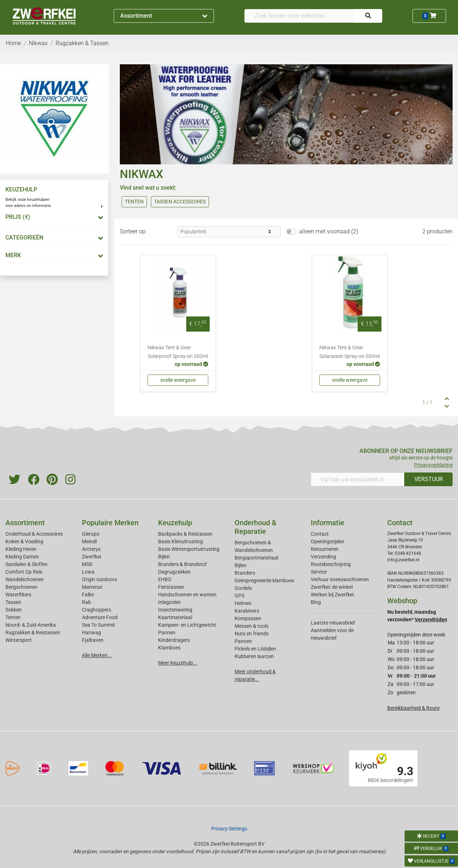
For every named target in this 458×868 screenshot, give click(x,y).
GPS (239, 596)
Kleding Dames (22, 557)
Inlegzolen (169, 602)
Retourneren (325, 549)
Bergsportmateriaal (256, 558)
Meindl (89, 541)
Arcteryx (91, 549)
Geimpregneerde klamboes (264, 580)
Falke (88, 595)
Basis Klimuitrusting (180, 541)
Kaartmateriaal (175, 617)
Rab (86, 602)
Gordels (243, 588)
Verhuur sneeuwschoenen (340, 579)
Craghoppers (97, 610)
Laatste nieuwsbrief (333, 623)
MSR (87, 564)
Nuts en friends (252, 634)
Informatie (328, 523)
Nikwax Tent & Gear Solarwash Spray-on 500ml (350, 352)
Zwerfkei (91, 557)
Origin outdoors (99, 579)
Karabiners (247, 611)
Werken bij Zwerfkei (332, 595)
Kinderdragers (174, 640)
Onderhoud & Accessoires (34, 534)
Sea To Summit (99, 625)
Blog (316, 602)
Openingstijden (328, 541)
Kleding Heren (21, 549)
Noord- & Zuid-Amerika (31, 625)
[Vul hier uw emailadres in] (358, 479)
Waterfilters (18, 595)
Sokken (14, 610)
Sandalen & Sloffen (27, 564)
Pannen (243, 641)
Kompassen (248, 618)
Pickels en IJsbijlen (255, 649)
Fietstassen (171, 587)
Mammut (92, 587)
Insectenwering (175, 610)
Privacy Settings (229, 829)
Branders (245, 573)
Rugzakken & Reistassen (33, 632)
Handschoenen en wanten (187, 595)
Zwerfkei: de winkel (332, 587)
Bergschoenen (21, 587)
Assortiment (164, 16)
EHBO (165, 579)
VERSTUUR (429, 479)
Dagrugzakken (174, 572)
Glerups (91, 534)
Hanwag (91, 632)
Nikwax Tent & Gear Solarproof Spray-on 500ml (178, 352)
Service (319, 572)
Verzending (323, 557)
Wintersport (19, 640)
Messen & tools (252, 626)
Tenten (13, 617)
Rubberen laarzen (254, 656)
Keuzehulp (175, 523)
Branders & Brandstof (182, 564)
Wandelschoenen (25, 579)
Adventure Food (100, 617)
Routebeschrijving (331, 564)
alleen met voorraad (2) (329, 231)
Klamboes (169, 648)
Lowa (88, 572)
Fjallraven (93, 640)
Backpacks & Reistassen (185, 534)
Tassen (13, 602)
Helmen (243, 603)
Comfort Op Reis (24, 572)
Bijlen (164, 557)
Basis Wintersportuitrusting (189, 549)
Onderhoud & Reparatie (256, 527)
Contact (320, 534)
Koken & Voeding (24, 541)
